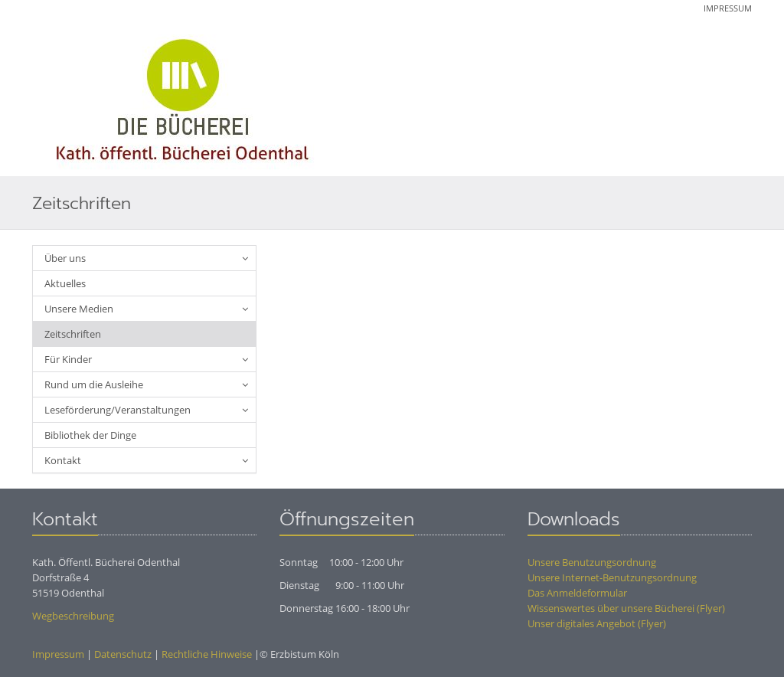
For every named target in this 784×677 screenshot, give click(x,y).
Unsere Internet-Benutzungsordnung (612, 577)
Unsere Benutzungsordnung (592, 562)
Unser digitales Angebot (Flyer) (597, 623)
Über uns (65, 258)
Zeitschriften (73, 334)
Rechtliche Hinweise (207, 654)
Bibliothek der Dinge (90, 435)
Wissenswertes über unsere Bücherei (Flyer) (626, 608)
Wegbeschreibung (73, 616)
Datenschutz (123, 654)
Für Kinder (68, 359)
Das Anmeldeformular (577, 593)
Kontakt (63, 460)
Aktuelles (65, 283)
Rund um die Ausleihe (94, 384)
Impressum (728, 8)
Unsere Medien (79, 309)
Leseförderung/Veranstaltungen (118, 410)
